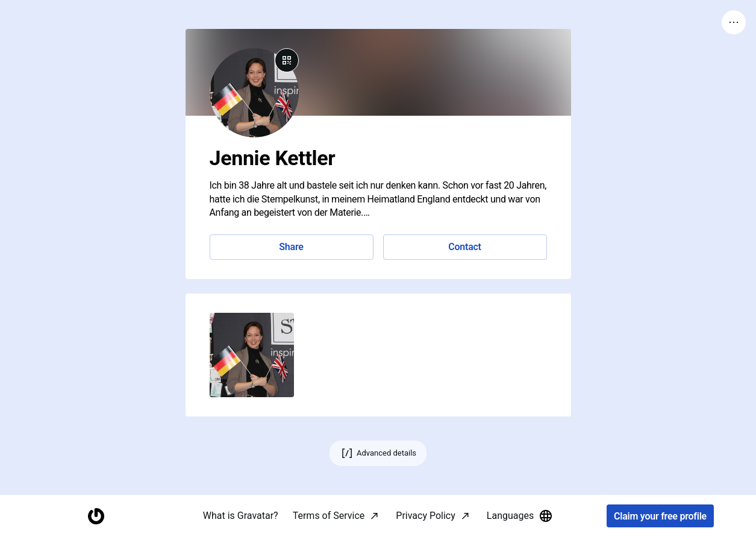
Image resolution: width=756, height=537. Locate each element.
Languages (520, 516)
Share (291, 247)
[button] (252, 355)
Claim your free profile (660, 516)
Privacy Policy (426, 516)
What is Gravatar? (241, 516)
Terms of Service (329, 516)
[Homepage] (96, 516)
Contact (464, 247)
